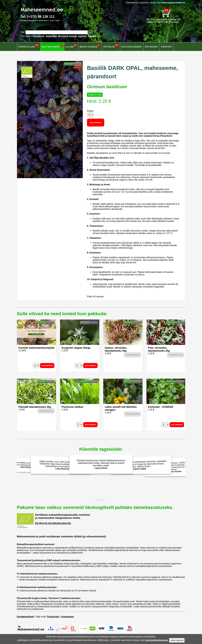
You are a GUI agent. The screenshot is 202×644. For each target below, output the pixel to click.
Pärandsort (39, 36)
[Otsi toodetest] (90, 32)
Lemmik (82, 36)
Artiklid (111, 46)
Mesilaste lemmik (67, 36)
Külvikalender (132, 47)
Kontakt (167, 47)
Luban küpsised (177, 640)
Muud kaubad (90, 46)
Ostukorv (151, 47)
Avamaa (92, 36)
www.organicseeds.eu (173, 3)
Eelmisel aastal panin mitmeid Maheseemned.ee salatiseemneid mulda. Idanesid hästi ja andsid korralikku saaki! (101, 464)
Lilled (71, 46)
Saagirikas (51, 36)
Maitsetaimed (52, 46)
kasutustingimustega (157, 640)
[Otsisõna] (57, 32)
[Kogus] (90, 115)
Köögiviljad (29, 46)
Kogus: (90, 111)
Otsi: (23, 32)
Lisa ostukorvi (96, 123)
